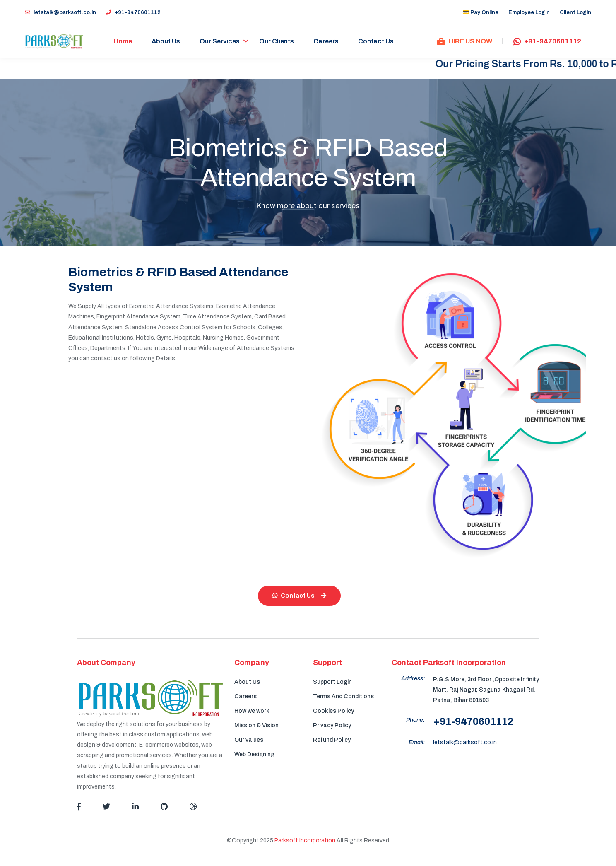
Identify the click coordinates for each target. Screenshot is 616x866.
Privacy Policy (332, 725)
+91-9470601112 (133, 12)
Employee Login (529, 12)
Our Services (220, 42)
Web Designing (254, 754)
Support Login (332, 682)
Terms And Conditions (343, 696)
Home (123, 42)
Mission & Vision (256, 725)
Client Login (575, 12)
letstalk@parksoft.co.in (60, 12)
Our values (249, 740)
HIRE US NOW (465, 42)
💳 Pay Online (480, 12)
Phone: (415, 720)
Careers (326, 42)
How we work (252, 711)
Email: (417, 743)
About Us (166, 42)
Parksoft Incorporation (305, 841)
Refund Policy (332, 740)
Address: (413, 679)
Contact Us (376, 42)
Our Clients (277, 42)
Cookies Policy (333, 711)
